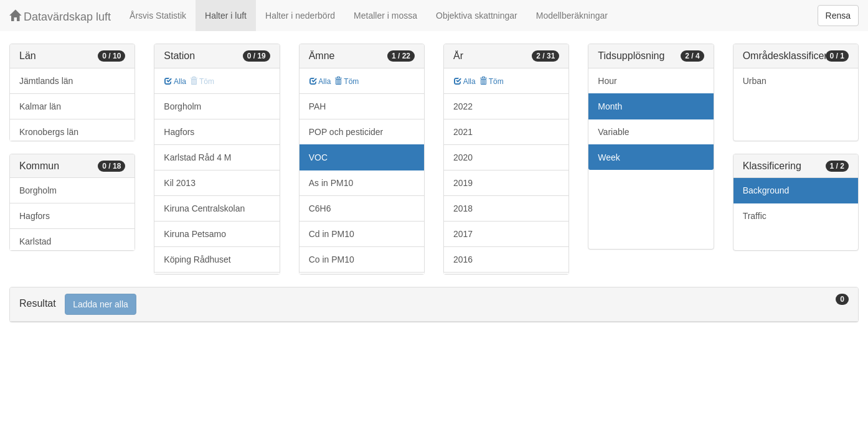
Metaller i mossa (385, 16)
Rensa (838, 16)
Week (609, 157)
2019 (463, 183)
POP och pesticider (346, 132)
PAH (318, 106)
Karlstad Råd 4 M (197, 157)
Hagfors (35, 216)
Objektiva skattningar (477, 16)
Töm (347, 82)
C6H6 (320, 208)
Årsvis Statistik (158, 16)
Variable (613, 132)
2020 (463, 157)
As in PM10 (331, 183)
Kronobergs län (49, 132)
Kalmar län (40, 106)
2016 (463, 259)
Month (610, 106)
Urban (755, 81)
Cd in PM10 (332, 234)
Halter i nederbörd (300, 16)
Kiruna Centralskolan (204, 208)
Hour (607, 81)
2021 (463, 132)
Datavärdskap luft (60, 16)
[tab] (434, 305)
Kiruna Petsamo (195, 234)
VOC (318, 157)
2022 (463, 106)
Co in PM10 (332, 259)
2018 (463, 208)
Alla (175, 82)
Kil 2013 (180, 183)
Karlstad (35, 241)
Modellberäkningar (572, 16)
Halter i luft (226, 16)
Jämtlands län (46, 81)
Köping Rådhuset (197, 259)
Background (766, 190)
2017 (463, 234)
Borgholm (38, 190)
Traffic (755, 216)
